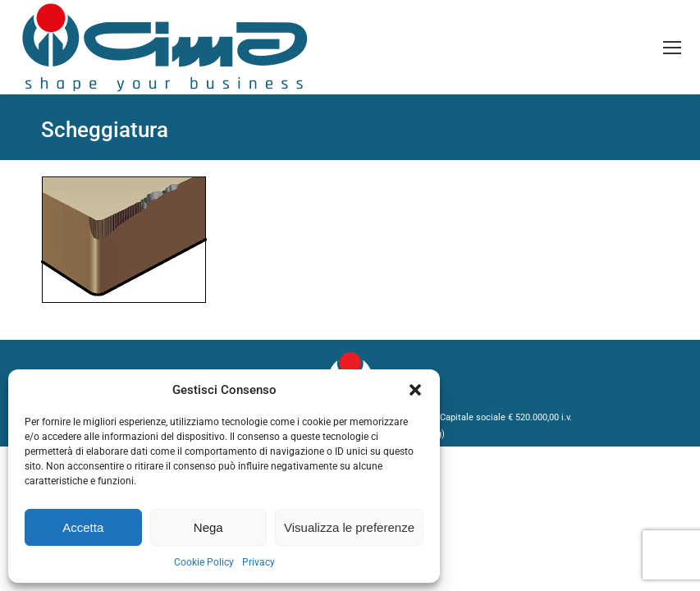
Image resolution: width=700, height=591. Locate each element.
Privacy (258, 562)
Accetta (83, 527)
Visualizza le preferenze (349, 527)
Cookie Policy (204, 562)
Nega (208, 527)
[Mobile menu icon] (672, 48)
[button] (415, 390)
